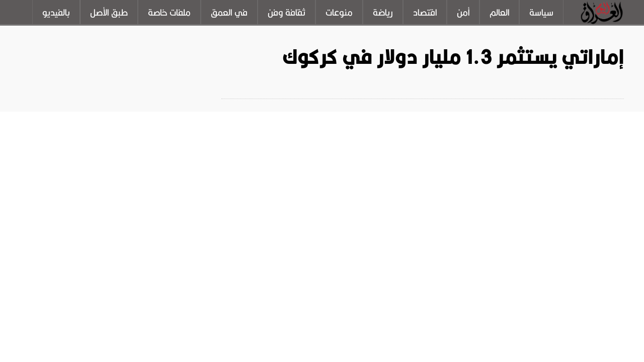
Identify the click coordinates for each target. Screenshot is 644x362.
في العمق (229, 13)
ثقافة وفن (287, 13)
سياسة (541, 13)
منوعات (339, 13)
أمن (463, 13)
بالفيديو (56, 13)
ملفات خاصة (169, 13)
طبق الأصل (109, 13)
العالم (499, 13)
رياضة (383, 13)
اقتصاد (425, 13)
